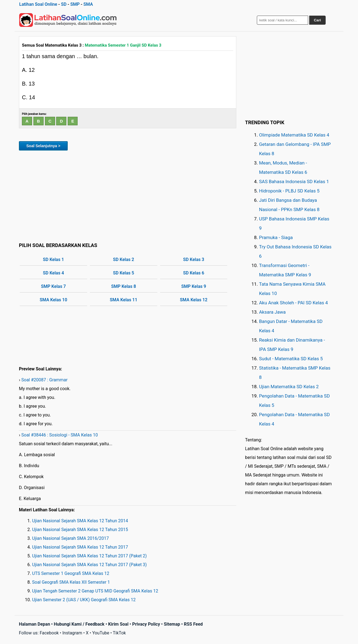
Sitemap (172, 624)
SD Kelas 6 (194, 273)
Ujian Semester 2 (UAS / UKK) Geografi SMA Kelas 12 (84, 600)
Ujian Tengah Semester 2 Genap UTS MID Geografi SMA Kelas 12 (95, 591)
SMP (75, 4)
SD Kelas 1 (54, 259)
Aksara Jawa (272, 312)
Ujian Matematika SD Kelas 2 (289, 387)
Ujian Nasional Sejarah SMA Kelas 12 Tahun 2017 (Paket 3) (89, 565)
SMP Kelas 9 (194, 286)
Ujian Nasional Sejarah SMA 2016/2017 (70, 538)
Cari (317, 20)
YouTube (101, 633)
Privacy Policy (146, 624)
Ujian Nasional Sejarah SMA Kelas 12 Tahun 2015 (80, 530)
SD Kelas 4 (54, 273)
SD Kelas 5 (123, 273)
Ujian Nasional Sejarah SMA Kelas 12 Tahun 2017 (80, 547)
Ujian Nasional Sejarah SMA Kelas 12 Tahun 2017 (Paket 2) (89, 556)
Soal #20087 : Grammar (45, 380)
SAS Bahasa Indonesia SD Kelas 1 (294, 181)
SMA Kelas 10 (53, 300)
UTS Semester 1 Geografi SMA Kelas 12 (71, 573)
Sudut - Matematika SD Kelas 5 (291, 359)
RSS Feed (193, 624)
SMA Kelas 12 (194, 300)
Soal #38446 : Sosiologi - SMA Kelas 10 (60, 435)
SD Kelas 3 (194, 259)
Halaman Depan (35, 624)
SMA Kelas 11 (124, 300)
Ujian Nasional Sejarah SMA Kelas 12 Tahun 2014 (80, 521)
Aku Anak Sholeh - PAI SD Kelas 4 (293, 303)
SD (64, 4)
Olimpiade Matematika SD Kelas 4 (294, 135)
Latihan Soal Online (38, 4)
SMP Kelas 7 (54, 286)
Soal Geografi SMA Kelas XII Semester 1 (71, 582)
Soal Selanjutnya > (43, 146)
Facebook (49, 633)
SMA (88, 4)
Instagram (72, 633)
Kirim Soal (118, 624)
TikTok (120, 633)
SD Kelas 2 (123, 259)
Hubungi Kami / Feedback (79, 624)
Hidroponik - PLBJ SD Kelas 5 (289, 191)
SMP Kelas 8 (123, 286)
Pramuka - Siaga (276, 237)
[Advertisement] (128, 195)
